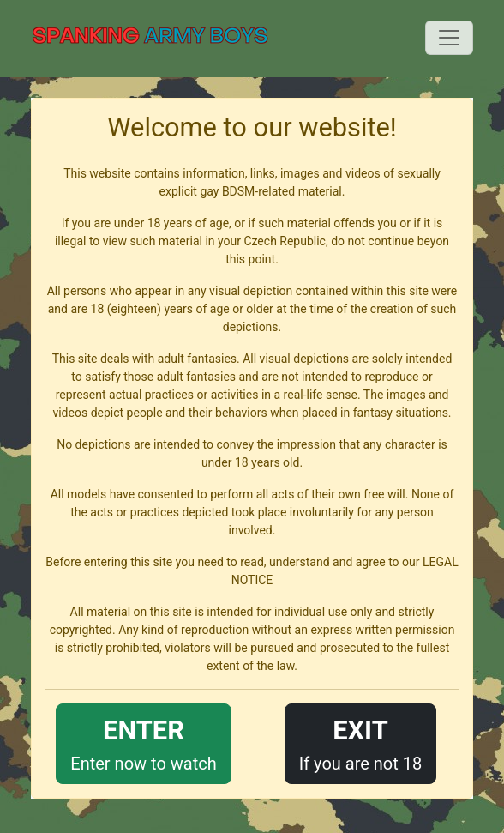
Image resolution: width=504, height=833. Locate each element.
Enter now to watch (143, 742)
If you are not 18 (361, 742)
